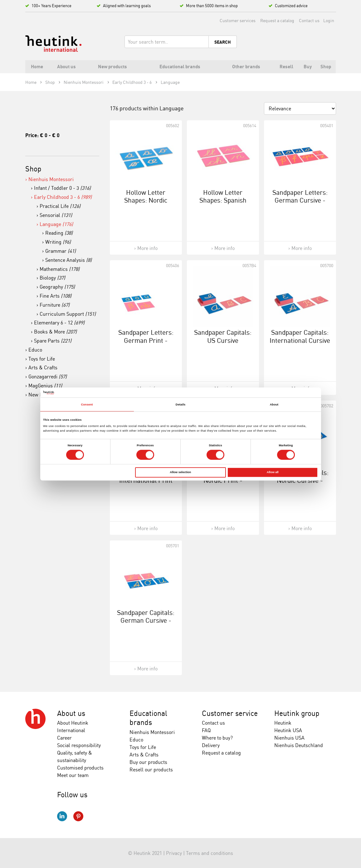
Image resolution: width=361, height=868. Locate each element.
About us (71, 713)
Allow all (273, 472)
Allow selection (180, 472)
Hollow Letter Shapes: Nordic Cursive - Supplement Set (146, 204)
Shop (33, 169)
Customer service (230, 713)
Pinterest (78, 816)
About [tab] (274, 405)
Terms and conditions (210, 853)
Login (329, 20)
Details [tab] (180, 405)
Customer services (238, 20)
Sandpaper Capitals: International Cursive (300, 336)
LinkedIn (62, 816)
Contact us (309, 20)
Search (223, 42)
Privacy (174, 853)
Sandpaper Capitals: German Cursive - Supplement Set (146, 620)
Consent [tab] (87, 405)
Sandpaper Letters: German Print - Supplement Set (146, 340)
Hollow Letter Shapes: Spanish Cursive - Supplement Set (223, 204)
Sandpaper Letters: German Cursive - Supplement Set (300, 200)
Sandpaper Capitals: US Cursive (223, 336)
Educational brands (148, 718)
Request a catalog (277, 20)
